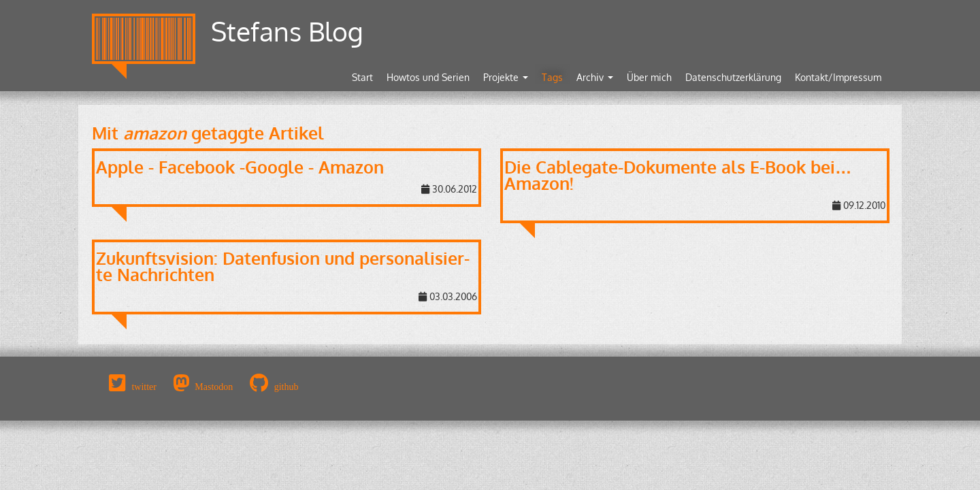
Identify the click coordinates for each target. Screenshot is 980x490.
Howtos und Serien (428, 77)
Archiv (595, 77)
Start (362, 77)
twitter (144, 387)
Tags (552, 77)
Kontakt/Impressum (838, 77)
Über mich (649, 77)
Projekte (506, 77)
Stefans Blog (287, 31)
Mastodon (214, 387)
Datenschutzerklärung (733, 77)
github (287, 387)
